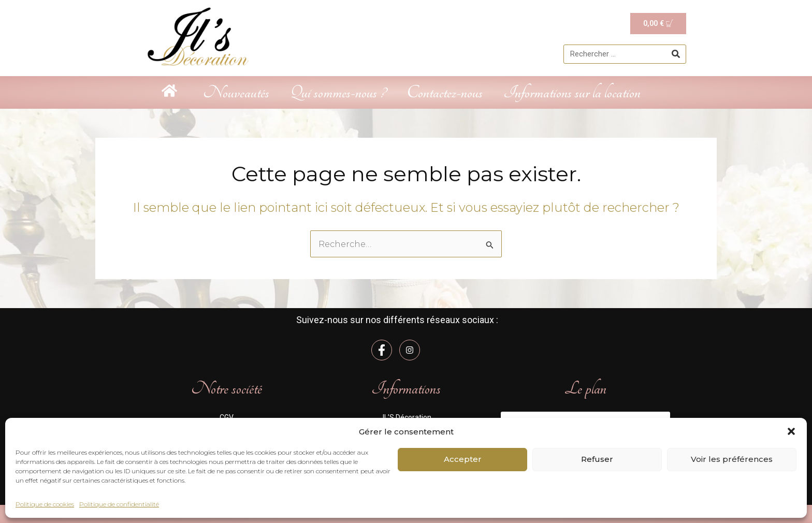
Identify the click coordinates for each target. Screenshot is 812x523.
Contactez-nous (445, 92)
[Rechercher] (676, 55)
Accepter (463, 459)
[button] (791, 431)
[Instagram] (410, 350)
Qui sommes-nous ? (338, 92)
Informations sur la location (572, 92)
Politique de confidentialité (119, 504)
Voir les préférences (732, 459)
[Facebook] (382, 350)
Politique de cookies (45, 504)
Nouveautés (236, 92)
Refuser (597, 459)
